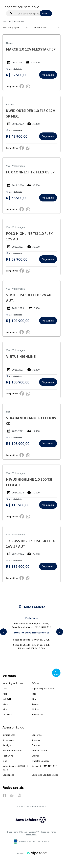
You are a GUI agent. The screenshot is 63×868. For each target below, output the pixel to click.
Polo (5, 694)
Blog (5, 761)
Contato (36, 745)
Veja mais (48, 75)
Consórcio (37, 735)
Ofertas (35, 756)
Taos (34, 694)
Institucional (9, 735)
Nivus (5, 704)
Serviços (7, 745)
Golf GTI (7, 699)
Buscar (46, 13)
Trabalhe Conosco (41, 761)
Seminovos (8, 740)
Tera (5, 688)
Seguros (36, 740)
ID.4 (34, 699)
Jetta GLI (7, 714)
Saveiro (35, 704)
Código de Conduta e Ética (45, 775)
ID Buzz (35, 709)
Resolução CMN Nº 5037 (44, 766)
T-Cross (35, 683)
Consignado (8, 775)
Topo (56, 673)
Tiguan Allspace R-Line (43, 688)
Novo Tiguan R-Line (13, 683)
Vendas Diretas (39, 750)
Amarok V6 (37, 714)
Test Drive (8, 756)
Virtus (6, 709)
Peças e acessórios (12, 750)
